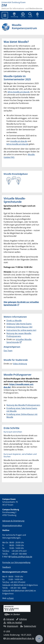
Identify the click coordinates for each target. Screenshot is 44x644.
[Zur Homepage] (22, 2)
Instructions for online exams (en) (21, 330)
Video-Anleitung (20, 364)
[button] (23, 15)
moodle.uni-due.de (19, 141)
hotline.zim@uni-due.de (22, 557)
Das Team (8, 351)
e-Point (10, 598)
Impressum (11, 626)
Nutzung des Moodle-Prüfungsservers (23, 405)
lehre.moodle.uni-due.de (19, 92)
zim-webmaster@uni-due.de (20, 638)
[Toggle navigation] (5, 15)
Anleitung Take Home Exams (19, 324)
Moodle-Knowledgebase (16, 174)
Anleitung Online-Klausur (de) (19, 327)
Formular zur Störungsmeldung (16, 562)
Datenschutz (28, 626)
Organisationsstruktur (12, 526)
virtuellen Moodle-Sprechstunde (19, 341)
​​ (14, 180)
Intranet (9, 619)
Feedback (7, 567)
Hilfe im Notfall (13, 623)
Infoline (21, 619)
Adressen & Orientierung (13, 521)
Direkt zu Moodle (14, 321)
